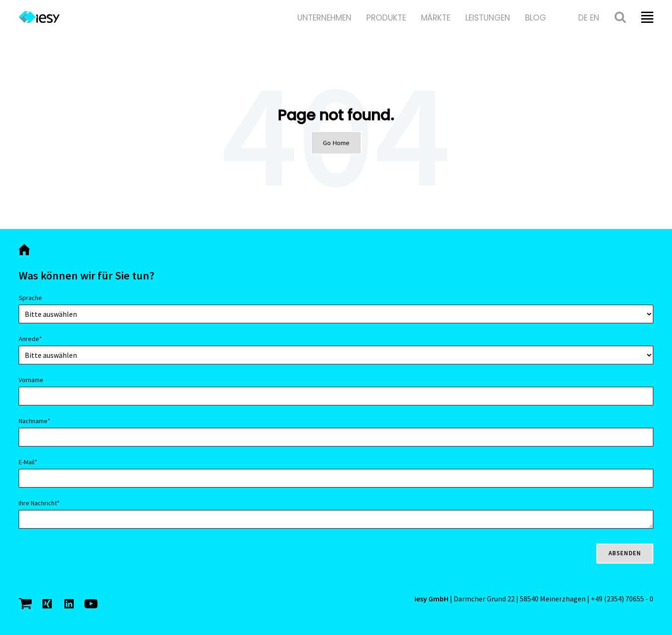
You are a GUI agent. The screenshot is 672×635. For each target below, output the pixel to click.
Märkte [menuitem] (436, 18)
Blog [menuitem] (535, 18)
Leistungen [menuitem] (488, 18)
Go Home (336, 143)
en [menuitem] (595, 18)
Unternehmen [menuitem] (324, 18)
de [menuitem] (583, 18)
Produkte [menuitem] (386, 18)
